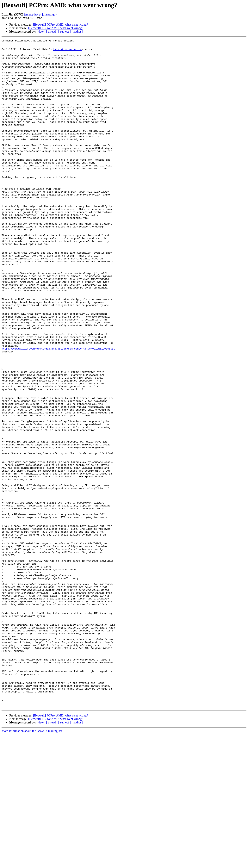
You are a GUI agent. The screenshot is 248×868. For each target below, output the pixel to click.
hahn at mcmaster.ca (67, 52)
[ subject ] (65, 31)
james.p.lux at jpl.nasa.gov (41, 14)
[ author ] (77, 31)
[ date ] (41, 31)
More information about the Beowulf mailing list (32, 865)
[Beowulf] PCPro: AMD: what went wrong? (61, 25)
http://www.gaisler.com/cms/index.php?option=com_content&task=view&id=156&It (58, 411)
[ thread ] (52, 31)
